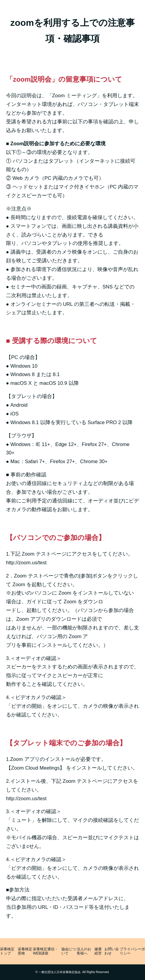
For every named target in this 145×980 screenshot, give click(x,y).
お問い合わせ (112, 951)
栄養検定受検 (25, 951)
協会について (69, 951)
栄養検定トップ (7, 951)
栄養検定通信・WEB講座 (45, 951)
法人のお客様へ (84, 951)
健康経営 (98, 951)
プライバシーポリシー (132, 951)
